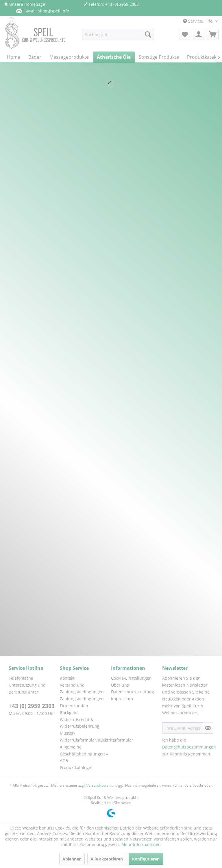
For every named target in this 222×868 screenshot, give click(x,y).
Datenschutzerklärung (133, 692)
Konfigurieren (146, 859)
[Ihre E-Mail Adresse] (183, 728)
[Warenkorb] (213, 34)
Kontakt (67, 678)
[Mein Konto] (199, 34)
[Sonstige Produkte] (159, 57)
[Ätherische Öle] (114, 57)
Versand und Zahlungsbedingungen (82, 688)
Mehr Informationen (141, 844)
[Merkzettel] (184, 34)
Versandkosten (98, 785)
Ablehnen (72, 859)
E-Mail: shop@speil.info (42, 11)
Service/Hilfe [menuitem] (198, 21)
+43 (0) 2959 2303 (32, 706)
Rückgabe (69, 712)
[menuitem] (118, 34)
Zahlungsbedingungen (82, 699)
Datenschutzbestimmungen (189, 747)
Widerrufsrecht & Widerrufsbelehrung (80, 723)
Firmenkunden (74, 706)
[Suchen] (148, 34)
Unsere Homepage (25, 4)
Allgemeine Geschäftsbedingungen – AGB (84, 754)
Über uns (120, 685)
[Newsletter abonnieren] (208, 728)
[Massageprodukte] (69, 57)
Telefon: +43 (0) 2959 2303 (111, 4)
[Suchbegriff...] (118, 34)
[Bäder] (35, 57)
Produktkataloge (75, 767)
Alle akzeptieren (107, 859)
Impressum (122, 699)
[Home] (14, 57)
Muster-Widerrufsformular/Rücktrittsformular (84, 736)
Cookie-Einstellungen (131, 678)
